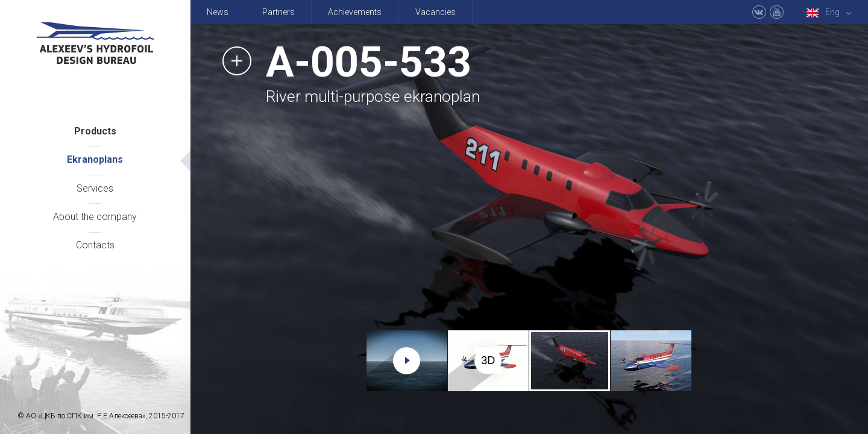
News (218, 12)
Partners (278, 12)
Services (95, 188)
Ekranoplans (95, 159)
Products (95, 131)
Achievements (355, 12)
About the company (95, 217)
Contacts (95, 245)
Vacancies (436, 12)
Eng (831, 12)
